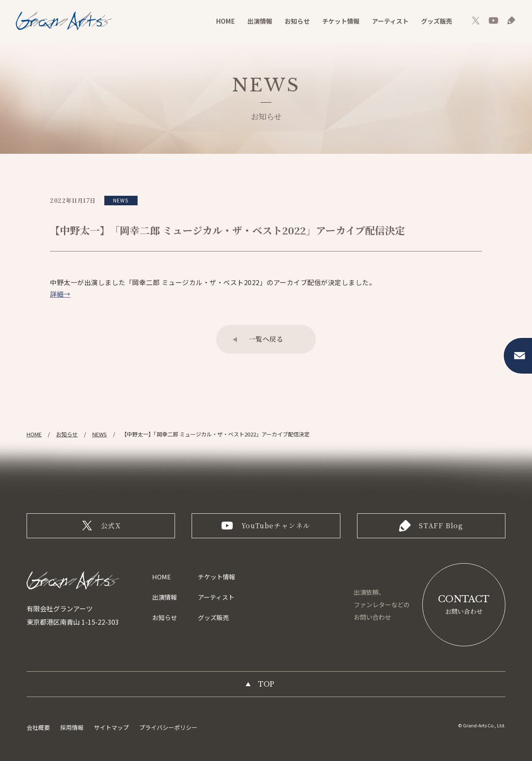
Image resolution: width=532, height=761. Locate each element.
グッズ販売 (437, 21)
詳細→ (60, 294)
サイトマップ (111, 727)
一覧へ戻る (266, 339)
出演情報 (260, 21)
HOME (225, 21)
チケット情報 (341, 21)
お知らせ (297, 21)
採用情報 (72, 727)
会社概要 (38, 727)
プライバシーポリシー (168, 727)
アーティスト (390, 21)
